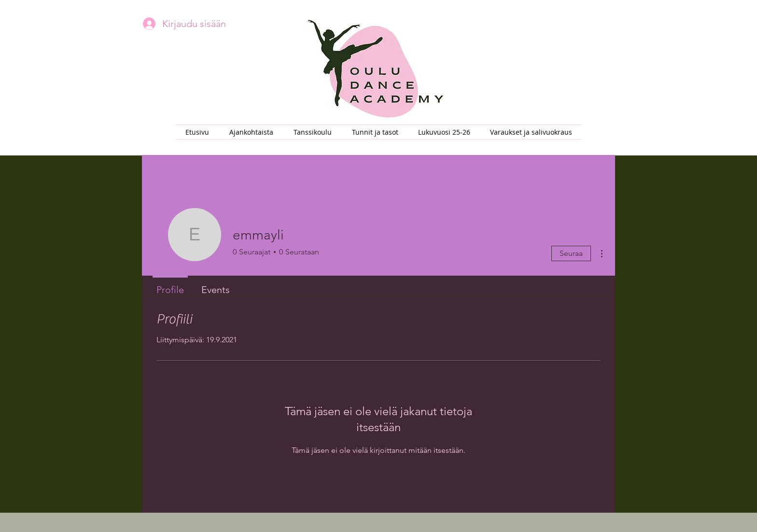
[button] (313, 132)
